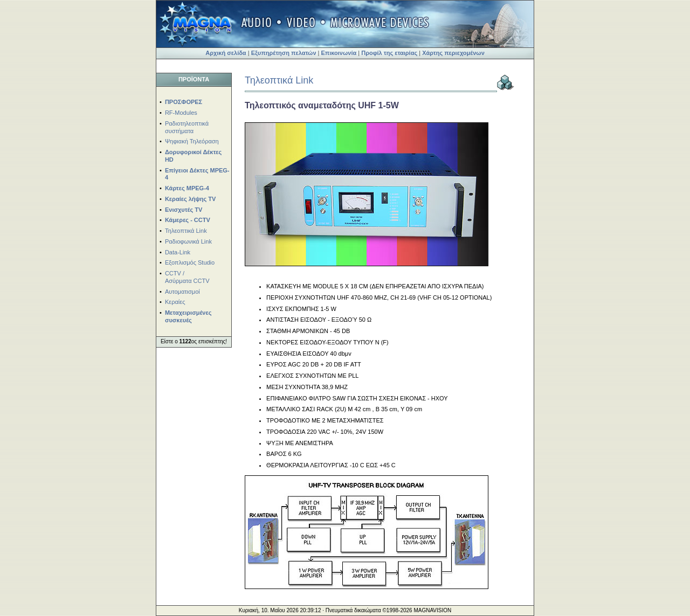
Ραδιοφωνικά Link (188, 241)
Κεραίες (175, 302)
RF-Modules (181, 113)
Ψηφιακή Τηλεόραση (192, 141)
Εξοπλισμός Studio (190, 262)
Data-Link (178, 252)
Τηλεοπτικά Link (186, 231)
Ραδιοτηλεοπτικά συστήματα (187, 127)
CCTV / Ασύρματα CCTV (187, 277)
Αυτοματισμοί (182, 292)
